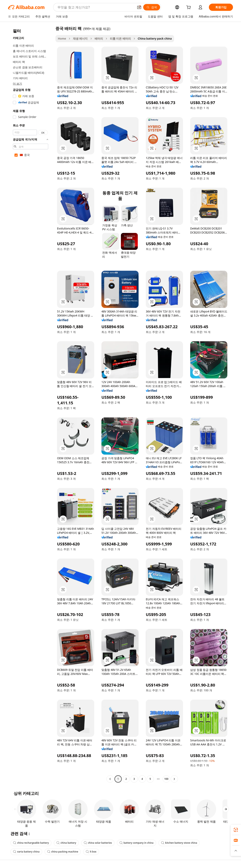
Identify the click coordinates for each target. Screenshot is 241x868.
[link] (236, 830)
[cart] (189, 8)
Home (62, 38)
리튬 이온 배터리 (120, 38)
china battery (66, 843)
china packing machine (63, 852)
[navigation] (31, 404)
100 (166, 779)
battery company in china (136, 843)
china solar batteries (98, 843)
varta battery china (26, 852)
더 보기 (17, 84)
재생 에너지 (80, 38)
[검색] (152, 7)
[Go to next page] (174, 779)
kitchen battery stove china (179, 843)
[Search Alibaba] (95, 7)
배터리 (99, 38)
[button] (139, 7)
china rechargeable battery (31, 843)
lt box (91, 852)
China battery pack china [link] (155, 38)
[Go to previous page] (110, 779)
